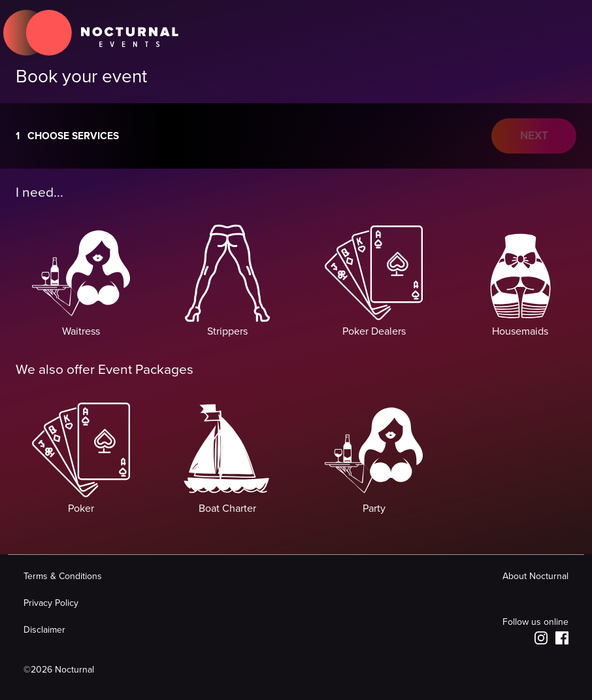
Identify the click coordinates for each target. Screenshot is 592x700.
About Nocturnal (535, 576)
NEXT (534, 136)
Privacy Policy (51, 603)
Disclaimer (44, 630)
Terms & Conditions (63, 576)
